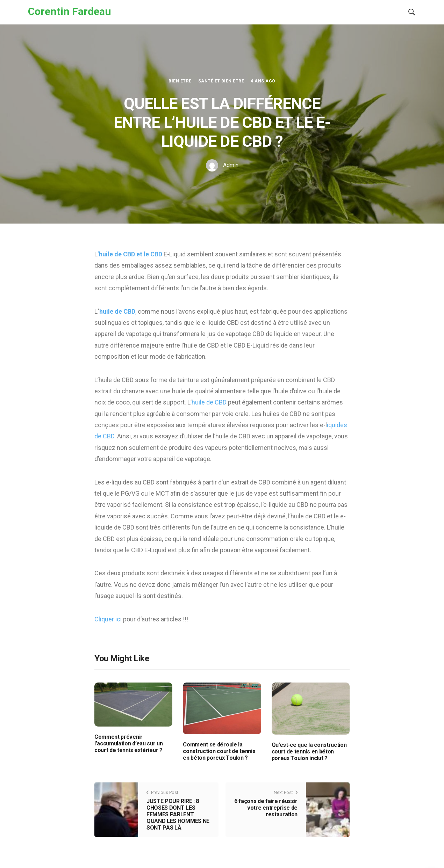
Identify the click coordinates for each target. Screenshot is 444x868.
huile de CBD (210, 402)
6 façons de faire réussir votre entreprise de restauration (266, 808)
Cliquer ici (109, 619)
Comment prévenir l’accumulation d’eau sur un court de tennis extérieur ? (128, 743)
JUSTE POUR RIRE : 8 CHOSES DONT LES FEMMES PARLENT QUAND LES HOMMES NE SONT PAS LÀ (178, 815)
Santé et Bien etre (221, 81)
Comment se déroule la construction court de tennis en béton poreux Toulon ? (219, 751)
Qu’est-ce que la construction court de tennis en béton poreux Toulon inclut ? (309, 752)
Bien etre (180, 81)
